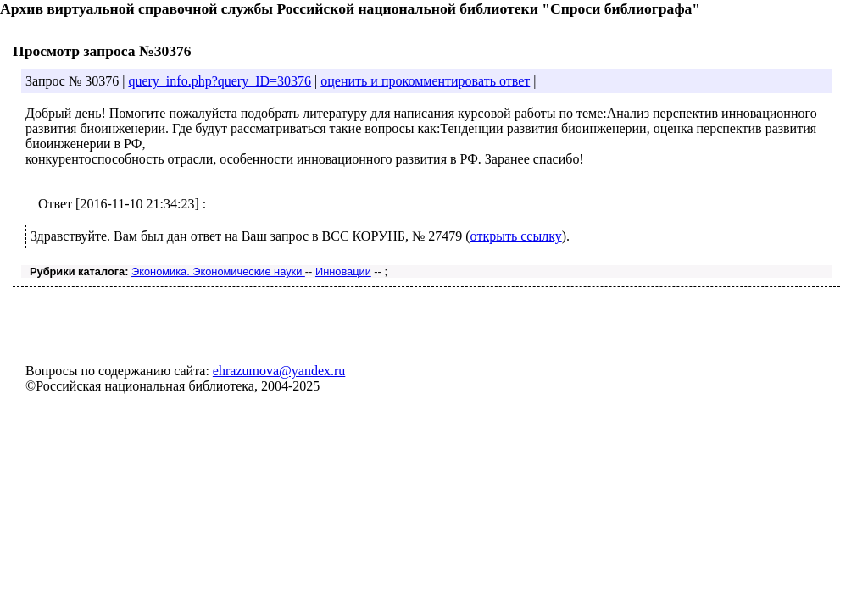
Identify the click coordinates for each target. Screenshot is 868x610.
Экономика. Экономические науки (218, 272)
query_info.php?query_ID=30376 (220, 81)
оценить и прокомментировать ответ (425, 81)
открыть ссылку (516, 236)
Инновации (343, 272)
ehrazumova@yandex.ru (279, 371)
